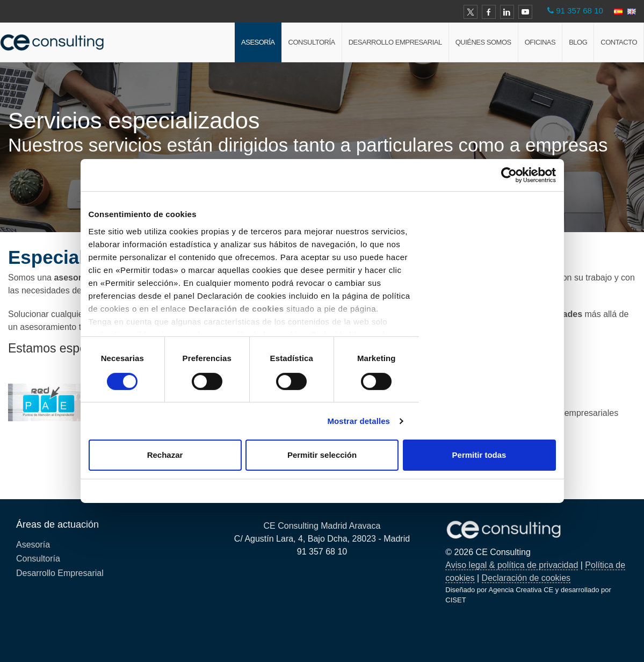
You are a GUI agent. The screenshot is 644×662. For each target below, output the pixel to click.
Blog (578, 42)
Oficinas (540, 42)
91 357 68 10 (580, 10)
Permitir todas (479, 455)
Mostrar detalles (359, 421)
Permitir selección (322, 455)
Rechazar (165, 455)
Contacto (619, 42)
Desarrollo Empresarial (395, 42)
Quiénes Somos (483, 42)
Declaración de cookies (526, 578)
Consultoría (312, 42)
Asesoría (258, 42)
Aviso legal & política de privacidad (512, 565)
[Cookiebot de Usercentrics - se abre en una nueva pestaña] (509, 175)
